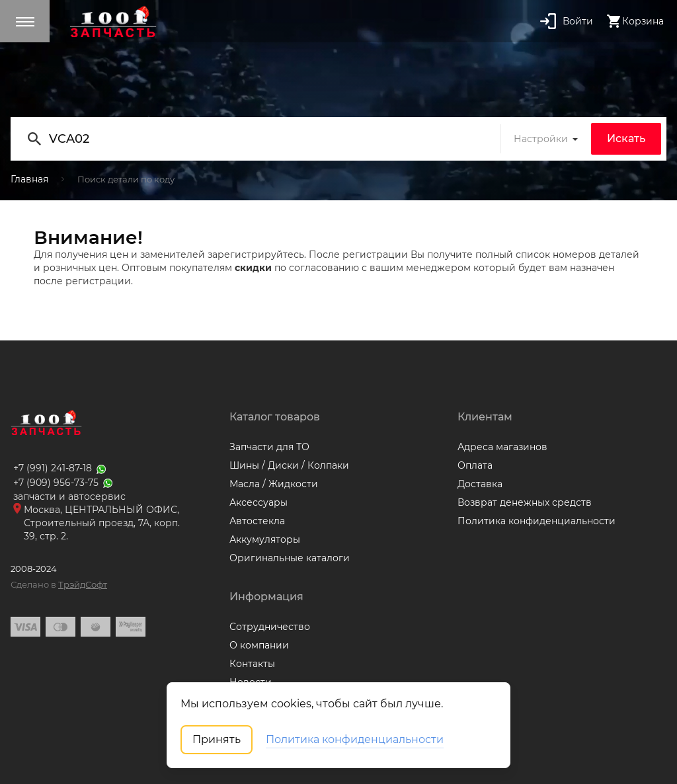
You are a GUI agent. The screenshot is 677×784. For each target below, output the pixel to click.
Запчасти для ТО (269, 447)
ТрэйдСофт (83, 584)
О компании (259, 645)
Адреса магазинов (502, 447)
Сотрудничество (270, 627)
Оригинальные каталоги (290, 558)
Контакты (252, 664)
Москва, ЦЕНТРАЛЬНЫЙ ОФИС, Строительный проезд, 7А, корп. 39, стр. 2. (102, 523)
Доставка (480, 484)
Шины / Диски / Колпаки (289, 465)
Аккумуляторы (265, 539)
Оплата (475, 465)
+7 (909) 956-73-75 (64, 483)
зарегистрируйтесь (256, 255)
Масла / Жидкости (274, 484)
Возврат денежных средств (525, 502)
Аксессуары (259, 502)
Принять (217, 739)
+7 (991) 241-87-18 (60, 468)
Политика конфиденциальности (537, 521)
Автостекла (257, 521)
